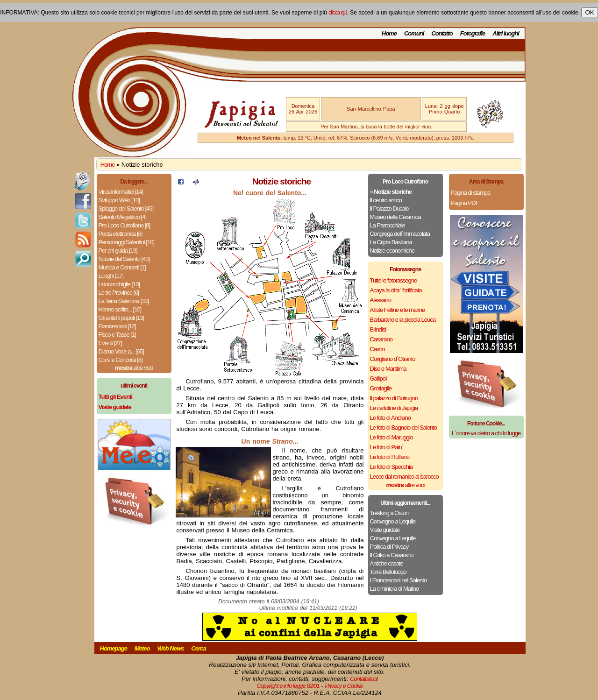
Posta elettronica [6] (121, 234)
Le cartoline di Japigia (394, 408)
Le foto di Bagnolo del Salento (403, 428)
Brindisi (378, 329)
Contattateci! (364, 679)
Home (389, 33)
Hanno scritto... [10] (120, 309)
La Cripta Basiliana (391, 242)
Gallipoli (379, 378)
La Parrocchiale (388, 225)
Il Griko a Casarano (392, 555)
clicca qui (338, 13)
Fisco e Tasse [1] (117, 335)
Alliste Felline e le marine (398, 310)
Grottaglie (381, 388)
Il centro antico (386, 200)
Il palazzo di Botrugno (394, 398)
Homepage (114, 648)
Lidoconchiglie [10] (119, 284)
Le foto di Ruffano (390, 457)
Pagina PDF (465, 203)
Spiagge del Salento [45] (126, 209)
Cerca (198, 648)
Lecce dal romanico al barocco (404, 477)
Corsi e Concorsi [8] (121, 360)
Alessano (381, 300)
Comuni (414, 33)
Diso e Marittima (388, 369)
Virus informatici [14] (121, 192)
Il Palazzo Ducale (389, 209)
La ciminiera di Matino (394, 589)
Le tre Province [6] (119, 293)
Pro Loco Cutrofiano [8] (125, 225)
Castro (377, 349)
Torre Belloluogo (388, 572)
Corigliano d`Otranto (393, 359)
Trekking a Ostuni (390, 513)
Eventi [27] (110, 343)
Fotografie (473, 33)
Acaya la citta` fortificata (396, 290)
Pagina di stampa (470, 193)
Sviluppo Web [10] (119, 200)
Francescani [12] (117, 326)
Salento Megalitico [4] (122, 217)
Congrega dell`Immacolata (400, 234)
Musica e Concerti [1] (122, 267)
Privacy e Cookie (344, 686)
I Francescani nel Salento (399, 580)
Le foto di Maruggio (392, 437)
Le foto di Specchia (392, 467)
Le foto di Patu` (387, 447)
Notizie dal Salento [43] (124, 259)
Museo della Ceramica (395, 217)
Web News (171, 648)
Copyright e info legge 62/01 (288, 686)
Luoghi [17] (111, 276)
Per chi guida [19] (118, 251)
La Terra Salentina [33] (124, 301)
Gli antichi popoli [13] (121, 318)
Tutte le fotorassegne (394, 280)
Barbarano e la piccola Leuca (403, 320)
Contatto (442, 33)
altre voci (134, 368)
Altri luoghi (506, 33)
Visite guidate (385, 530)
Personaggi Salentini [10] (127, 242)
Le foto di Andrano (391, 418)
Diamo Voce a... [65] (121, 351)
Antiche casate (387, 563)
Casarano (381, 339)
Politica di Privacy (389, 547)
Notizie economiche (392, 251)
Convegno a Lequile (393, 521)
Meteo (142, 648)
